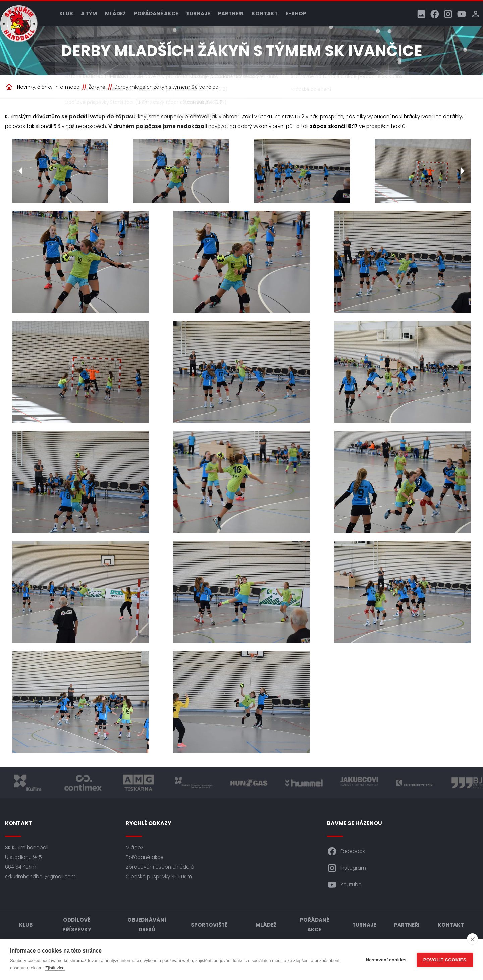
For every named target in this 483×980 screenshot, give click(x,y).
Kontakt (265, 14)
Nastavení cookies (386, 960)
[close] (472, 939)
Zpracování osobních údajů (160, 867)
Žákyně (97, 87)
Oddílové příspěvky (77, 925)
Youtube (344, 885)
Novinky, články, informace (48, 87)
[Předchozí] (21, 171)
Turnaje (198, 14)
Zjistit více (55, 968)
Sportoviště (209, 925)
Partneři (231, 14)
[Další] (462, 171)
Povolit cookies (445, 960)
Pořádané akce (156, 14)
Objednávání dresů (147, 925)
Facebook (346, 851)
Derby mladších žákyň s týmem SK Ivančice (166, 87)
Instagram (346, 868)
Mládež (115, 14)
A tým (89, 14)
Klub (66, 14)
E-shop (296, 14)
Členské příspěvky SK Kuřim (159, 877)
